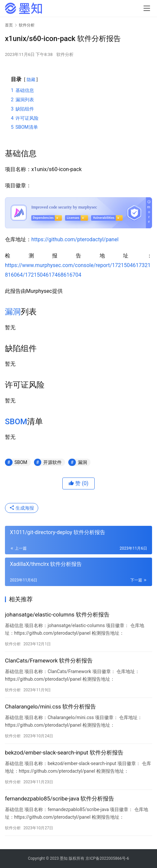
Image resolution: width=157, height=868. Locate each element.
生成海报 (22, 508)
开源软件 (52, 462)
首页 (9, 25)
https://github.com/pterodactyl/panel (75, 239)
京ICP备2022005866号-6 (107, 858)
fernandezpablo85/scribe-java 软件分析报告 (60, 799)
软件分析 (65, 54)
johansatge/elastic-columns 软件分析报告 (57, 615)
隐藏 (31, 80)
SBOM (16, 422)
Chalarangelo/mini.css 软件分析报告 (50, 707)
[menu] (147, 8)
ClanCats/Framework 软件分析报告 (49, 661)
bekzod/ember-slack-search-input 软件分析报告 (64, 753)
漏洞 (13, 312)
